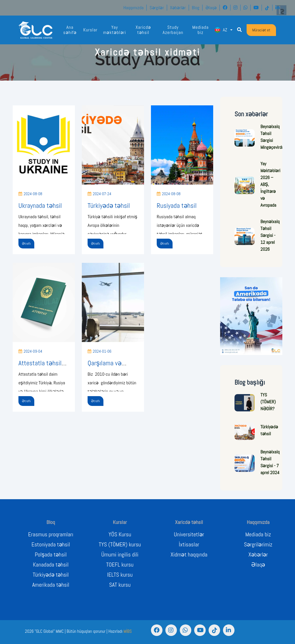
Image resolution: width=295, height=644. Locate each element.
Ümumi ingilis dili (120, 554)
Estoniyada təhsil (51, 544)
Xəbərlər (178, 8)
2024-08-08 (30, 194)
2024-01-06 (100, 351)
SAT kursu (120, 585)
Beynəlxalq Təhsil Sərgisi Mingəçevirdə (272, 137)
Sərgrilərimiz (258, 544)
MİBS (128, 631)
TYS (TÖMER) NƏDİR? (268, 402)
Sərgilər (157, 8)
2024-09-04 (30, 351)
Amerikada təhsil (51, 585)
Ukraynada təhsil (40, 206)
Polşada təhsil (51, 554)
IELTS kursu (120, 575)
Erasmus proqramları (51, 534)
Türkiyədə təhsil (109, 206)
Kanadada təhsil (51, 565)
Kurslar (90, 30)
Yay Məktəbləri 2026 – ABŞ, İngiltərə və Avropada (270, 184)
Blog (196, 8)
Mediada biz (200, 30)
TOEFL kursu (120, 565)
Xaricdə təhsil (143, 30)
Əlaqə (211, 8)
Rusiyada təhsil (177, 206)
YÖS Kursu (120, 534)
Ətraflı (26, 244)
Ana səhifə (70, 30)
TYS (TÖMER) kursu (120, 544)
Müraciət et (261, 30)
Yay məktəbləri (115, 30)
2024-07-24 (99, 194)
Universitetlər (189, 534)
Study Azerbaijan (173, 30)
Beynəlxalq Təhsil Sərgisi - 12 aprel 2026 (270, 235)
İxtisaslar (189, 544)
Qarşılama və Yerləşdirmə (105, 367)
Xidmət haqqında (189, 554)
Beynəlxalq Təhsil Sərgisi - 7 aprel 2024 (270, 462)
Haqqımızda (133, 8)
